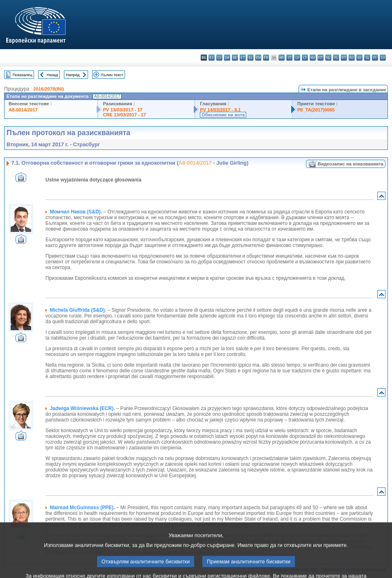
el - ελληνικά (250, 58)
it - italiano (289, 58)
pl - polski (336, 58)
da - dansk (227, 58)
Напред (73, 75)
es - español (212, 58)
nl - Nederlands (328, 58)
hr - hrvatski (282, 58)
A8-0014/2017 (23, 110)
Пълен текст (112, 75)
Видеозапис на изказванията (351, 164)
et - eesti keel (243, 58)
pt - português (344, 58)
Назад (52, 75)
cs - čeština (219, 58)
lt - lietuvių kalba (305, 58)
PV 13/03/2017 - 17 (122, 110)
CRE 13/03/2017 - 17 (124, 115)
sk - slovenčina (359, 58)
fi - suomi (375, 58)
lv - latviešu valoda (297, 58)
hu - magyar (313, 58)
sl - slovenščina (367, 58)
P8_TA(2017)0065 (316, 110)
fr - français (266, 58)
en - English (258, 58)
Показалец (23, 75)
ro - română (352, 58)
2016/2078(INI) (49, 89)
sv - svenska (383, 58)
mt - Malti (321, 58)
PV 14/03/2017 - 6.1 (220, 110)
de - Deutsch (235, 58)
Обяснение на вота (223, 115)
